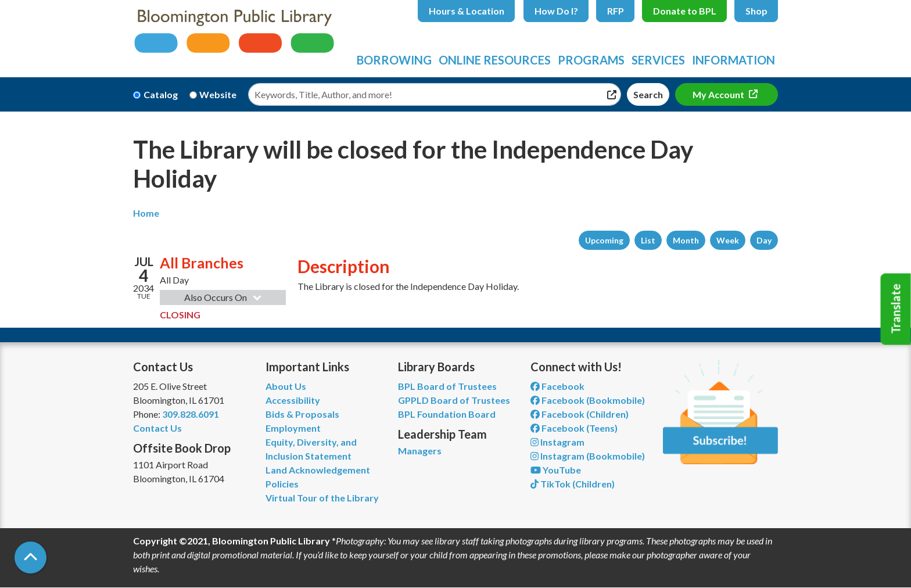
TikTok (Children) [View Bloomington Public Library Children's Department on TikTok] (573, 484)
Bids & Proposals (302, 414)
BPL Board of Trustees (447, 386)
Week (728, 240)
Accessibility (293, 400)
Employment (293, 428)
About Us (286, 386)
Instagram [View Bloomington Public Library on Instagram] (557, 442)
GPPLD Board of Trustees (454, 400)
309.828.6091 (191, 414)
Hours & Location (467, 11)
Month (686, 240)
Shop (756, 11)
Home (146, 213)
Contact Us (157, 428)
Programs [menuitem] (591, 60)
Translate (896, 309)
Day (764, 240)
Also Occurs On (224, 297)
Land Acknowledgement (318, 470)
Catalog (161, 94)
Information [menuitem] (734, 60)
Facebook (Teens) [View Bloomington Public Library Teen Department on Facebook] (574, 428)
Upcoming (604, 240)
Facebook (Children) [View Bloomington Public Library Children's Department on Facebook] (580, 414)
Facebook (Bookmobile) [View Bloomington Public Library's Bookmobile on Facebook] (588, 400)
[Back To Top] (31, 557)
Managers (420, 451)
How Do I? (556, 11)
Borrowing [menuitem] (394, 60)
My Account (719, 94)
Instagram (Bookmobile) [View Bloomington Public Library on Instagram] (588, 456)
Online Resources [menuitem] (495, 60)
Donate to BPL (685, 11)
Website (218, 94)
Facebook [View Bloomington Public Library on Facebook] (557, 386)
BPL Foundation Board (447, 414)
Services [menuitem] (658, 60)
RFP (616, 11)
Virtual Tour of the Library (322, 498)
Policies (282, 484)
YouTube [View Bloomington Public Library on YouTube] (556, 470)
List (648, 240)
